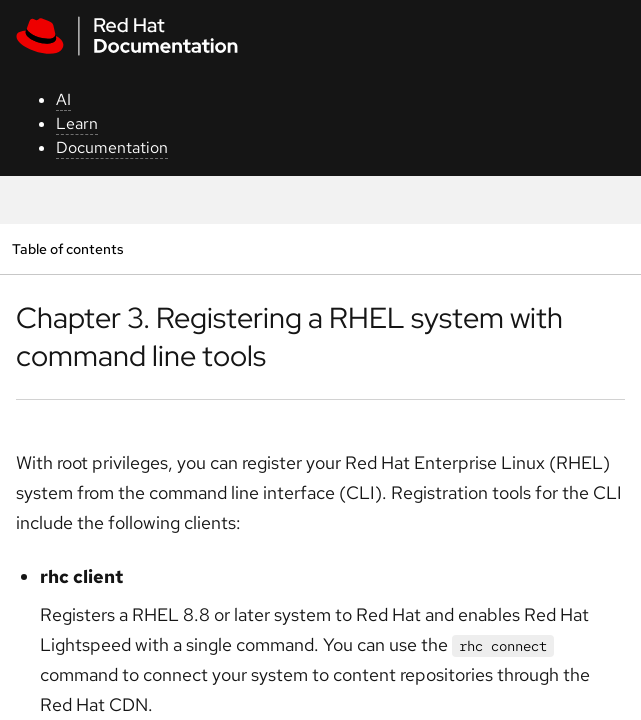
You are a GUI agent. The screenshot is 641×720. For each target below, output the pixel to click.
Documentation (112, 147)
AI (63, 99)
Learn (77, 123)
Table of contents (67, 248)
